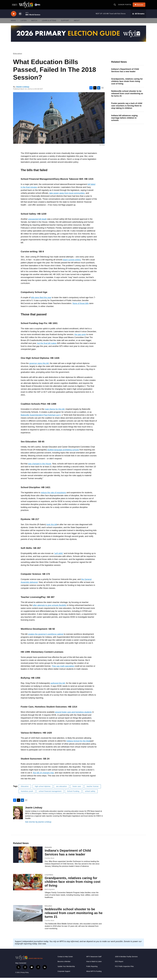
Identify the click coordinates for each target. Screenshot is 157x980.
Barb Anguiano (50, 891)
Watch (34, 23)
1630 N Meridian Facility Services (126, 959)
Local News (49, 877)
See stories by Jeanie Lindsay (38, 824)
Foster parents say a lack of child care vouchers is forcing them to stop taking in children (127, 108)
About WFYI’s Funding (94, 973)
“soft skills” (59, 555)
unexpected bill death (37, 221)
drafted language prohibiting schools (63, 452)
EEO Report (119, 964)
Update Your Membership (66, 969)
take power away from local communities (67, 195)
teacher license (93, 788)
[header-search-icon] (115, 6)
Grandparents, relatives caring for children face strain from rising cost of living (127, 83)
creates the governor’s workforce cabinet (46, 636)
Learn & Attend (49, 23)
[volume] (20, 16)
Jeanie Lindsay (23, 89)
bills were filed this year (41, 300)
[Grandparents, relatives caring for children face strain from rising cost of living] (28, 884)
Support (65, 23)
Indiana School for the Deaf (78, 743)
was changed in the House (40, 466)
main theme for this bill (55, 411)
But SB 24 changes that (43, 775)
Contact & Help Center (65, 959)
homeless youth (27, 793)
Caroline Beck (49, 860)
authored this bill (58, 685)
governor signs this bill (39, 365)
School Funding (73, 793)
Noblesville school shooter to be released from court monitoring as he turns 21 (127, 96)
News (13, 23)
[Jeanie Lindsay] (18, 815)
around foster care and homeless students (73, 714)
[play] (14, 16)
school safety (90, 793)
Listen (24, 23)
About (77, 23)
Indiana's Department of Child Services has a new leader (125, 72)
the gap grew (80, 337)
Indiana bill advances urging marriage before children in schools (124, 120)
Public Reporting (92, 969)
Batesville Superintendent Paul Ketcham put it (41, 417)
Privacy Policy (25, 975)
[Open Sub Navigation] (18, 23)
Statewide (48, 849)
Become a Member (64, 964)
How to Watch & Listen (94, 964)
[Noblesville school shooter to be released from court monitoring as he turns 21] (28, 915)
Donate (141, 6)
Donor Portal (125, 6)
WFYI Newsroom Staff (94, 959)
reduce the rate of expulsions (53, 495)
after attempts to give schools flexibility (50, 607)
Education (18, 56)
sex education (61, 788)
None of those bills (81, 305)
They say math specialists (63, 668)
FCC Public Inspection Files (124, 969)
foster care (77, 788)
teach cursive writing (72, 262)
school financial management (50, 793)
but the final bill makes (47, 345)
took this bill (52, 527)
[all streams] (138, 16)
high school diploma (43, 788)
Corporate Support (64, 973)
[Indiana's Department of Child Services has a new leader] (28, 857)
